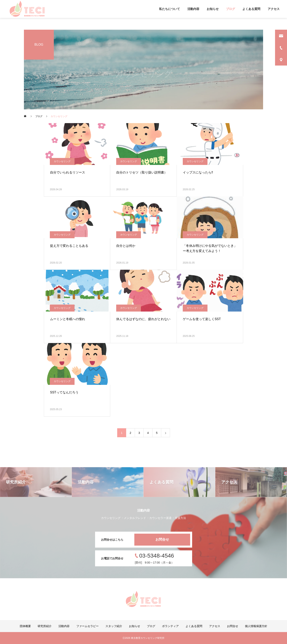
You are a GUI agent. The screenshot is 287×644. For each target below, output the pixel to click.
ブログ (230, 9)
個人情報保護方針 (256, 626)
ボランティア (170, 626)
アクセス (274, 9)
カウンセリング (62, 161)
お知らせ (213, 9)
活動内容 (193, 9)
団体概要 (25, 626)
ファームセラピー (87, 626)
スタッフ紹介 (114, 626)
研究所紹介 (45, 626)
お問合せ (162, 540)
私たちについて (170, 9)
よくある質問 (251, 9)
